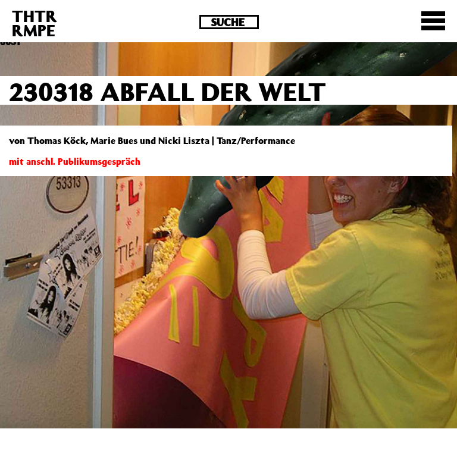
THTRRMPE (35, 23)
